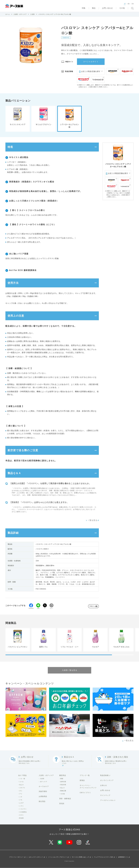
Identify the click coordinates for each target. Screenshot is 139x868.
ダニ (21, 791)
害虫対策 (63, 785)
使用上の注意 (16, 316)
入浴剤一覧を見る (70, 670)
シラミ (22, 806)
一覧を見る (92, 520)
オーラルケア (44, 787)
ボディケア (43, 782)
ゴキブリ (22, 788)
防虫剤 (22, 818)
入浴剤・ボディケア (20, 14)
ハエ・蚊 (22, 779)
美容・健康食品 (65, 799)
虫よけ (22, 785)
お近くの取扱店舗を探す (91, 71)
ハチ (21, 797)
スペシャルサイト (91, 62)
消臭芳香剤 (43, 792)
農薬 (62, 779)
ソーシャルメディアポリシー (58, 857)
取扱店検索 (104, 775)
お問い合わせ (105, 790)
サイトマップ (105, 795)
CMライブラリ (85, 793)
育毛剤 (62, 804)
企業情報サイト (123, 857)
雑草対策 (63, 782)
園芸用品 (63, 775)
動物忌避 (63, 791)
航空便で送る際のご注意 (23, 450)
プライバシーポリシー (17, 857)
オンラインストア (107, 780)
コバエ (22, 782)
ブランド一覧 (85, 775)
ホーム (8, 14)
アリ (21, 794)
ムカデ (22, 803)
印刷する (92, 606)
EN (129, 4)
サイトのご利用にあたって (81, 857)
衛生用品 (42, 801)
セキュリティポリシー (36, 857)
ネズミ (22, 815)
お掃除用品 (43, 796)
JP (125, 4)
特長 (10, 147)
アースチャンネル (107, 800)
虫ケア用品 (22, 775)
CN (133, 4)
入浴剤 (32, 14)
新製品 (82, 780)
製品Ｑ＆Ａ (14, 473)
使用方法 (13, 283)
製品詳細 (13, 533)
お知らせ (104, 785)
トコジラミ (23, 809)
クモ (21, 800)
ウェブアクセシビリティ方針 (104, 857)
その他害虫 (23, 812)
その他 (63, 794)
